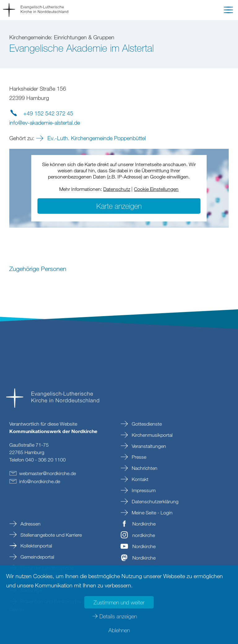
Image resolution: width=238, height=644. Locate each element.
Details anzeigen (118, 616)
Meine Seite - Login (152, 513)
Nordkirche (144, 524)
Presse (138, 457)
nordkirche (144, 535)
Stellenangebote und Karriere (51, 535)
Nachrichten (144, 468)
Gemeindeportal (37, 557)
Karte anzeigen (119, 206)
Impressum (143, 490)
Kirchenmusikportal (152, 435)
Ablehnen (119, 630)
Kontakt (139, 479)
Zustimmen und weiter (119, 602)
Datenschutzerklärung (154, 501)
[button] (228, 11)
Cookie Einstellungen (156, 189)
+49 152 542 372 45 (48, 113)
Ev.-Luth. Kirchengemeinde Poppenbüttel (96, 138)
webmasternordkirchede (48, 473)
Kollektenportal (36, 546)
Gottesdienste (146, 424)
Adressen (30, 524)
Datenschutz (117, 189)
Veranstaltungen (148, 446)
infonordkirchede (40, 481)
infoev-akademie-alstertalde (45, 122)
